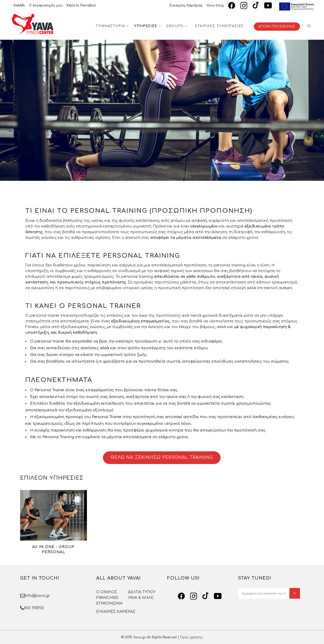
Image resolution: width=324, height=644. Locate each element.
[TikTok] (256, 5)
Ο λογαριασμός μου (46, 5)
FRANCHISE (107, 598)
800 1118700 (34, 608)
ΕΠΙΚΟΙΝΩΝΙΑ (109, 603)
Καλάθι (19, 5)
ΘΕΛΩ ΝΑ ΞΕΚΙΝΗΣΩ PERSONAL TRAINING (162, 458)
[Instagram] (244, 5)
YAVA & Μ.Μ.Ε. (141, 598)
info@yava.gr (38, 596)
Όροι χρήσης (191, 637)
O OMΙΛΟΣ (107, 592)
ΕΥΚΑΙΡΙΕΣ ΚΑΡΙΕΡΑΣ (116, 612)
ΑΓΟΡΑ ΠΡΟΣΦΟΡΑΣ (277, 27)
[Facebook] (232, 5)
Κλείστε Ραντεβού (81, 5)
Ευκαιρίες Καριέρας (186, 5)
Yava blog (215, 5)
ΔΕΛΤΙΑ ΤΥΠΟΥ (142, 592)
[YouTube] (268, 5)
